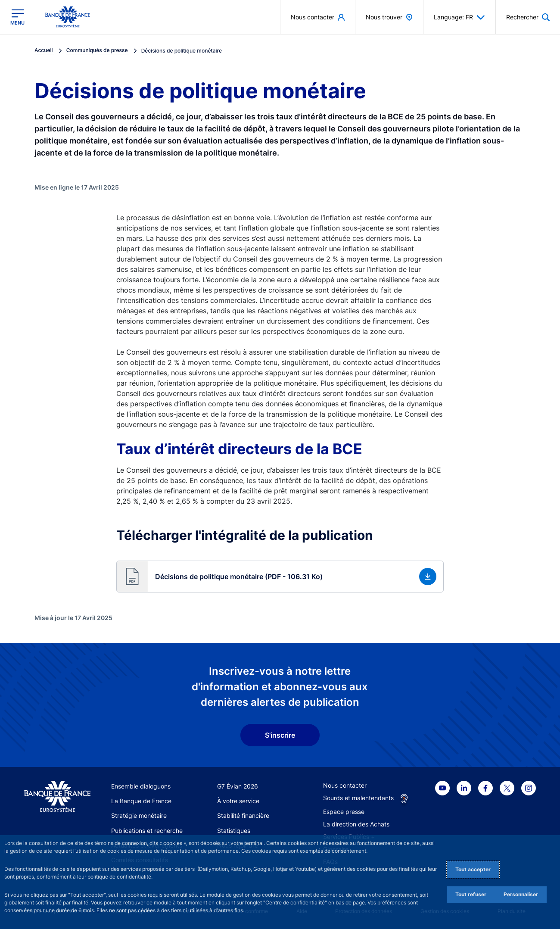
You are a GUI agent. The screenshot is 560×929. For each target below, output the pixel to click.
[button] (280, 577)
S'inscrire (280, 735)
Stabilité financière (243, 815)
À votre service (238, 801)
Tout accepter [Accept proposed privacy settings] (473, 869)
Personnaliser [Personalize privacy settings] (521, 894)
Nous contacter (345, 785)
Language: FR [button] (459, 17)
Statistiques (234, 831)
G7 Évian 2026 (238, 786)
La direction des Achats (356, 824)
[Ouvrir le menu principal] (17, 17)
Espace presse (344, 812)
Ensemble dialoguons (141, 786)
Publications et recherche (147, 831)
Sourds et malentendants (358, 798)
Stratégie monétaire (139, 815)
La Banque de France (141, 801)
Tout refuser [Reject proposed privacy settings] (471, 894)
